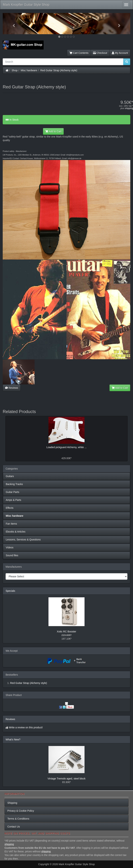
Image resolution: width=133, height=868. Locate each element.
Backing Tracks (14, 484)
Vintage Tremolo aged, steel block (67, 779)
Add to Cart (53, 131)
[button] (12, 24)
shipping (129, 108)
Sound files (12, 555)
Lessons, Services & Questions (23, 540)
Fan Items (11, 524)
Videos (10, 547)
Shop (15, 70)
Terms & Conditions (18, 819)
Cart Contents (79, 53)
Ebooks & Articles (16, 532)
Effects (10, 508)
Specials (10, 591)
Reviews (12, 388)
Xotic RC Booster (66, 632)
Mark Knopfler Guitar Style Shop (26, 5)
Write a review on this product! (26, 727)
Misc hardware (29, 70)
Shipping (12, 803)
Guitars (10, 476)
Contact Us (14, 827)
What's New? (13, 740)
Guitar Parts (13, 492)
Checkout (100, 53)
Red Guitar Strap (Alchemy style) (59, 70)
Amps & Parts (14, 500)
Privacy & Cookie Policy (21, 811)
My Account (120, 53)
